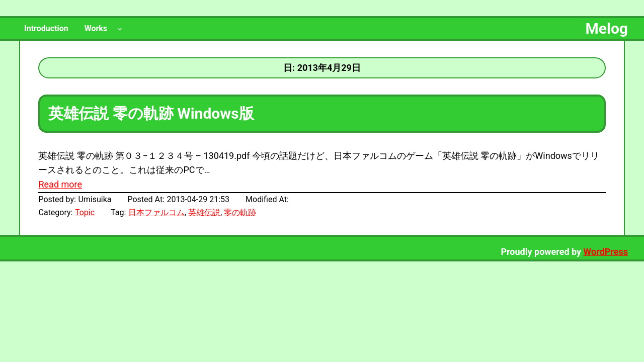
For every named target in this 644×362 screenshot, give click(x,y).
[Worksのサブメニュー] (120, 29)
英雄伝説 (204, 212)
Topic (85, 212)
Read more (60, 184)
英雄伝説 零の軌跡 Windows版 (151, 113)
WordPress (606, 252)
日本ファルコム (156, 212)
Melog (607, 28)
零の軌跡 (240, 212)
